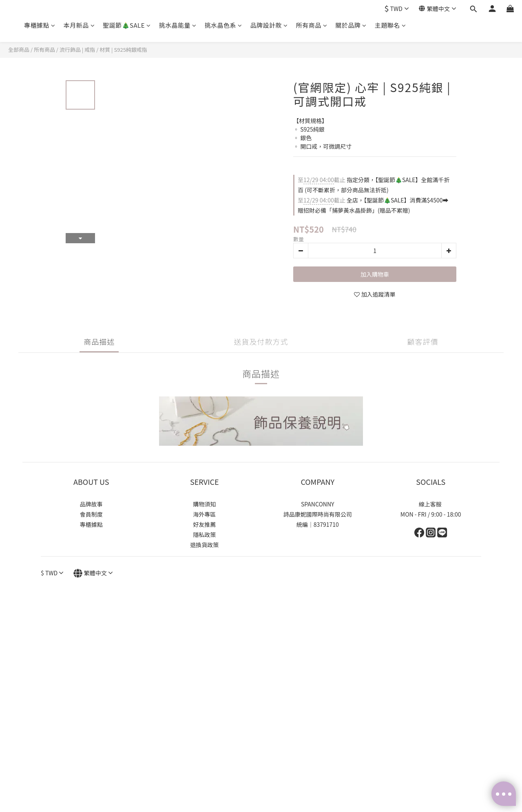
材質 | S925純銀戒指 (123, 50)
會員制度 (91, 514)
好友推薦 (204, 524)
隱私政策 (204, 535)
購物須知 (204, 504)
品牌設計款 (269, 25)
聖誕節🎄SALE (127, 25)
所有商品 (312, 25)
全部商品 (19, 50)
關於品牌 (351, 25)
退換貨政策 (204, 545)
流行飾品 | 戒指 (77, 50)
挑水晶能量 (178, 25)
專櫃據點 (40, 25)
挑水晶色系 (223, 25)
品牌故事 (91, 504)
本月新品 (79, 25)
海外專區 (204, 514)
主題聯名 (390, 25)
